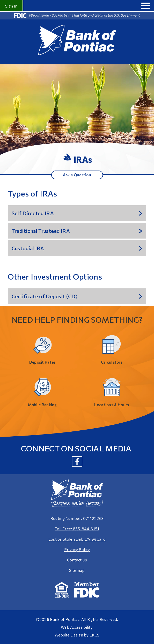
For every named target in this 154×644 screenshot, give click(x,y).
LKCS (94, 635)
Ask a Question (77, 175)
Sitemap (77, 570)
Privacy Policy (77, 550)
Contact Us (77, 560)
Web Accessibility (77, 627)
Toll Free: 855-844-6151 (77, 529)
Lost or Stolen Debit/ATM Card (77, 539)
